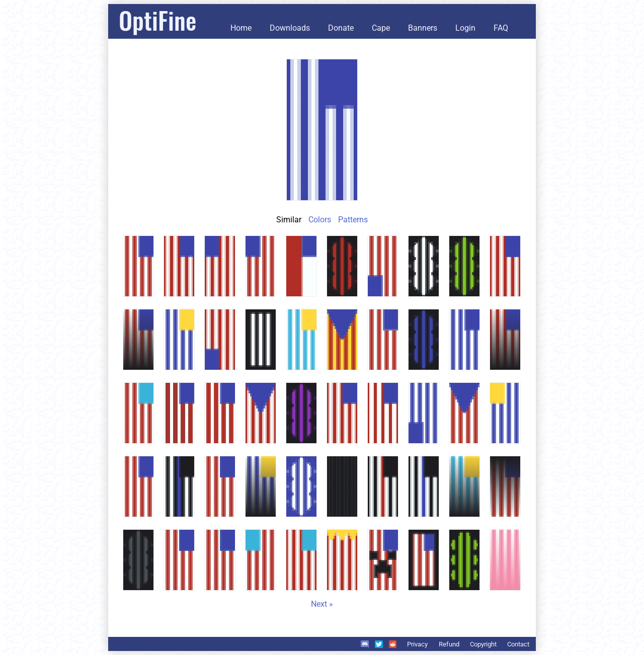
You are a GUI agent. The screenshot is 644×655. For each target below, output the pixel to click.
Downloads (290, 28)
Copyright (483, 644)
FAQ (501, 28)
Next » (322, 604)
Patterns (353, 220)
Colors (320, 220)
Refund (449, 644)
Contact (518, 644)
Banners (423, 28)
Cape (381, 28)
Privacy (417, 644)
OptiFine (157, 20)
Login (465, 28)
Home (241, 28)
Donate (341, 28)
